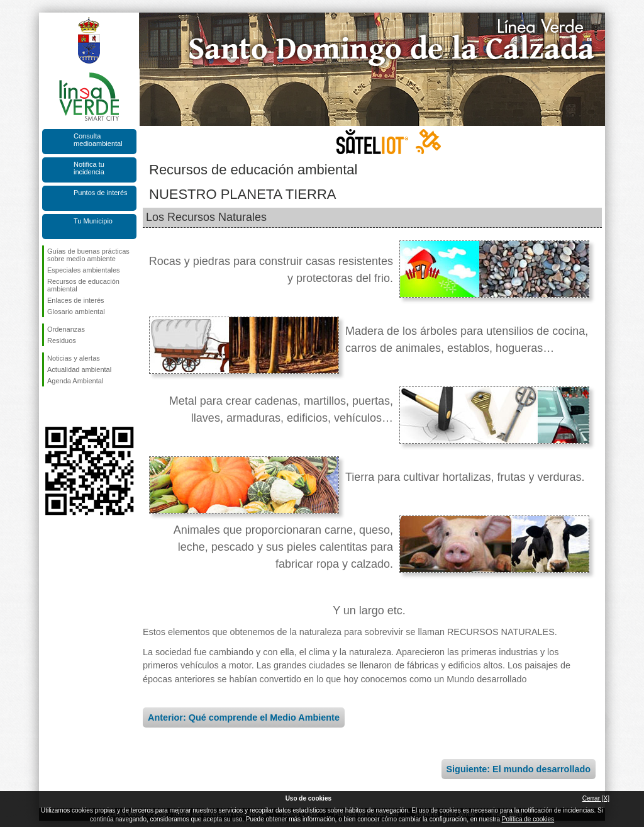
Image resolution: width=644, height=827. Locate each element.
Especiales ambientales (84, 270)
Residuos (62, 340)
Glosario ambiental (76, 312)
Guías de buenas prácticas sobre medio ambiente (88, 255)
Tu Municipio (93, 221)
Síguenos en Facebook (50, 407)
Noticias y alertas (74, 358)
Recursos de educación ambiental (83, 285)
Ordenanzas (66, 329)
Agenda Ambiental (75, 381)
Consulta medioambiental (98, 140)
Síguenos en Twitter (70, 407)
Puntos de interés (101, 193)
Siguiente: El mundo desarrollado (519, 769)
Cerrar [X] (596, 798)
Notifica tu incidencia (89, 168)
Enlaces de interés (76, 300)
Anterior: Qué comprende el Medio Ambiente (244, 717)
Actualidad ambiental (79, 369)
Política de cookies (528, 819)
